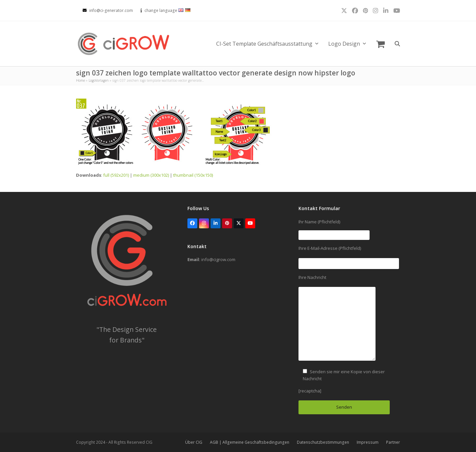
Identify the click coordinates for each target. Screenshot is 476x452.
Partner (393, 442)
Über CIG (194, 442)
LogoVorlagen (99, 80)
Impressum (368, 442)
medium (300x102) (151, 175)
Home (80, 80)
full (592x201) (116, 175)
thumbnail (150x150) (193, 175)
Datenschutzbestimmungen (323, 442)
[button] (380, 44)
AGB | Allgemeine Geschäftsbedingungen (250, 442)
